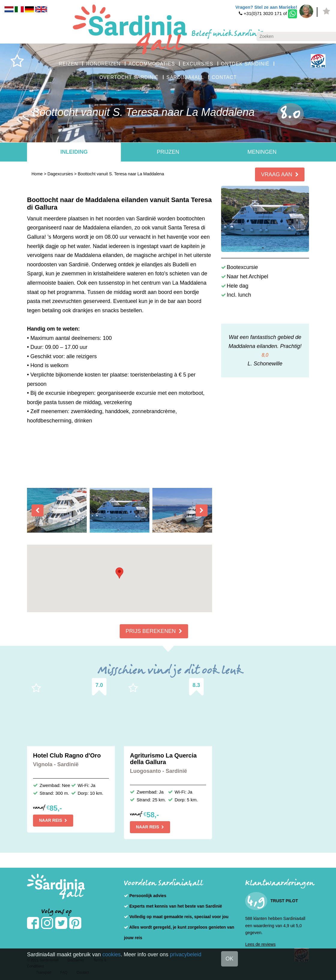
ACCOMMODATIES (152, 64)
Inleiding (74, 152)
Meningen (262, 152)
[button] (119, 573)
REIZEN (69, 64)
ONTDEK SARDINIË (245, 64)
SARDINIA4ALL (185, 77)
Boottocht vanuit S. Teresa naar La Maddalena (121, 174)
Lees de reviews (260, 944)
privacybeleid (186, 954)
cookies (111, 954)
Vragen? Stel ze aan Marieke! (266, 7)
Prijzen (168, 152)
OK (229, 959)
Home (37, 174)
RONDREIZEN (103, 64)
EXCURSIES (198, 64)
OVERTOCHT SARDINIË (129, 77)
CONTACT (224, 77)
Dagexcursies (60, 174)
